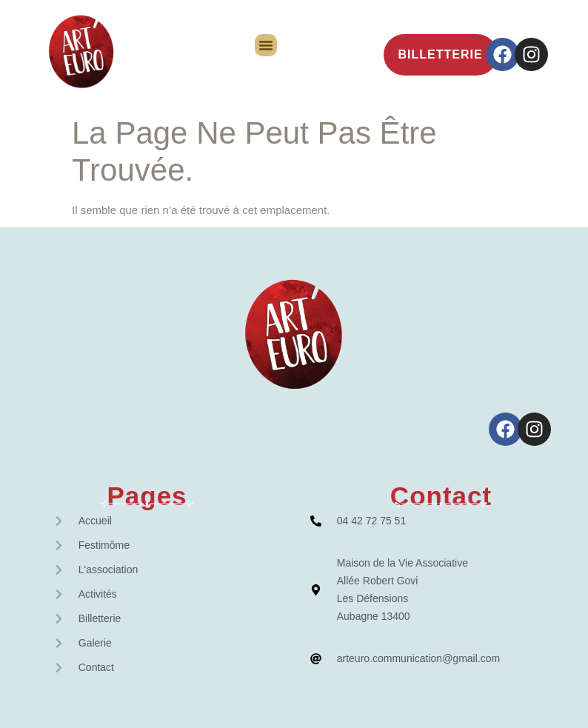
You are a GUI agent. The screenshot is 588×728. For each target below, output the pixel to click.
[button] (266, 45)
